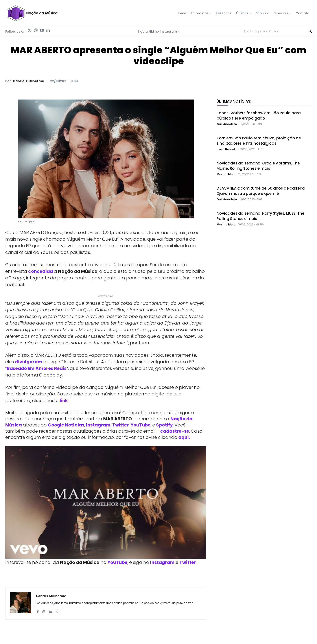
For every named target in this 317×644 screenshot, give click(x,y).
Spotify (164, 425)
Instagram (98, 425)
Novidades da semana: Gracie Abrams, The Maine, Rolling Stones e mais (258, 166)
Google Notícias (66, 425)
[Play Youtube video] (106, 503)
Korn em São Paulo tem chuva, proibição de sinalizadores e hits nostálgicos (259, 141)
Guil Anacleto (227, 124)
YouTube (141, 425)
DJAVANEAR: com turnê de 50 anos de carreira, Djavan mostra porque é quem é (261, 191)
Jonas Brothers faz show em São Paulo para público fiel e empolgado (259, 116)
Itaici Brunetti (227, 149)
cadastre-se (175, 431)
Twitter (121, 425)
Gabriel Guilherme (28, 81)
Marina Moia (226, 174)
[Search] (310, 31)
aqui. (184, 437)
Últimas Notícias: (234, 101)
